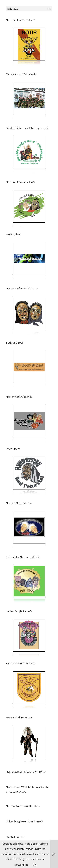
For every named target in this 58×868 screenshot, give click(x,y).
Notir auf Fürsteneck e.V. (21, 20)
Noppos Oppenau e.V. (19, 503)
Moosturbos (13, 234)
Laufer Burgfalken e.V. (19, 611)
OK (34, 865)
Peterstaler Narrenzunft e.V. (23, 557)
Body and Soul (14, 343)
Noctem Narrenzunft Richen (23, 806)
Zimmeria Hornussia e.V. (21, 663)
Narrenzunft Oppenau (19, 397)
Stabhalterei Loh (16, 837)
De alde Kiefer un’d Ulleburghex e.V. (27, 128)
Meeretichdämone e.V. (20, 717)
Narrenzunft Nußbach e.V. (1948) (26, 772)
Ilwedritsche (13, 449)
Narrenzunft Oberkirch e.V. (22, 288)
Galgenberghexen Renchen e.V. (25, 821)
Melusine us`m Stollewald (21, 74)
